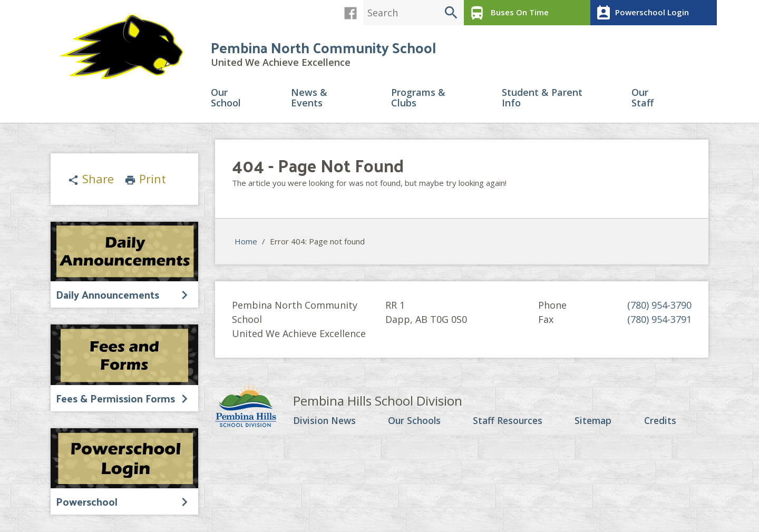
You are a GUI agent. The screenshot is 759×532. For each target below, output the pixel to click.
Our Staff (643, 99)
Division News (326, 422)
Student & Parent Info (542, 99)
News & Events (309, 99)
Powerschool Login (641, 13)
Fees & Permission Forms (115, 399)
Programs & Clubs (418, 99)
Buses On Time (507, 13)
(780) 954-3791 (659, 320)
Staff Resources (509, 422)
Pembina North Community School (323, 48)
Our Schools (416, 422)
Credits (661, 422)
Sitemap (595, 422)
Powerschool (87, 502)
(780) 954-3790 (659, 306)
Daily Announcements (108, 295)
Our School (226, 99)
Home (246, 243)
